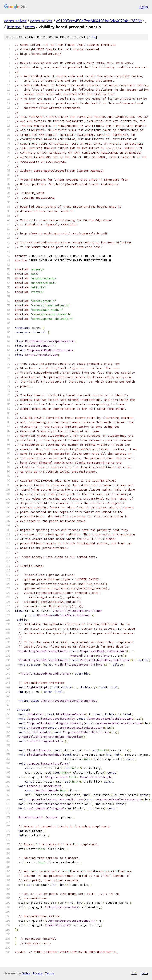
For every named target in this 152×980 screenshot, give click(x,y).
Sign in (143, 7)
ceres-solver (15, 21)
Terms (49, 973)
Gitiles (26, 973)
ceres (30, 27)
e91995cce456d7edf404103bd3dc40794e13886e (99, 21)
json (144, 973)
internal (14, 27)
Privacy (37, 973)
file (92, 37)
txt (134, 973)
